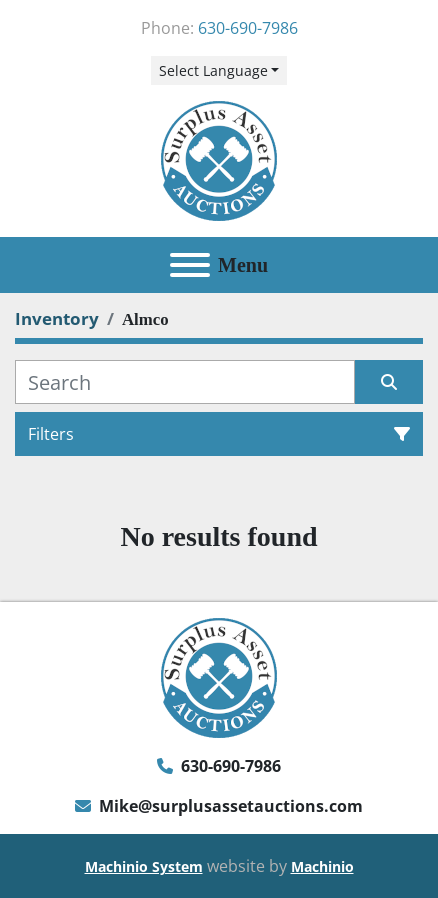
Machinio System (144, 866)
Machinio (322, 866)
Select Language (213, 70)
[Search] (185, 382)
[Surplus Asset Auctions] (219, 676)
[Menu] (190, 265)
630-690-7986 (248, 28)
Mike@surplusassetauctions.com (231, 806)
